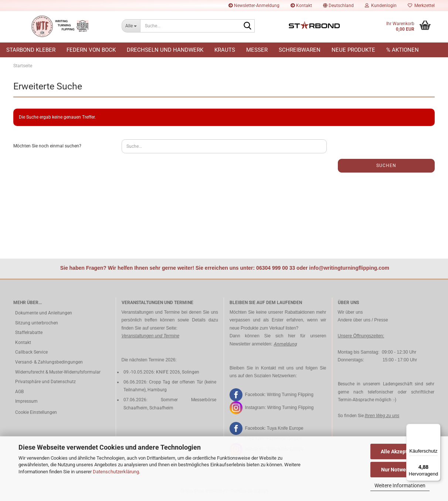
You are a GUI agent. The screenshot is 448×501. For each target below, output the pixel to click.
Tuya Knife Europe (285, 428)
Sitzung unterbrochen (37, 323)
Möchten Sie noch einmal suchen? (47, 146)
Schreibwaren (300, 50)
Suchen (386, 166)
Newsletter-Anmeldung (254, 6)
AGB (19, 392)
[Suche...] (131, 26)
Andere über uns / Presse (363, 320)
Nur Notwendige (400, 470)
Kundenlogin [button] (381, 6)
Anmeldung (285, 344)
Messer (257, 50)
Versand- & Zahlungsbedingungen (49, 362)
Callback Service (31, 352)
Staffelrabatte (29, 333)
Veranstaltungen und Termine (151, 336)
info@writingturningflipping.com (349, 268)
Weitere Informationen (400, 485)
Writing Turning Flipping (290, 394)
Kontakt (301, 6)
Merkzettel (421, 6)
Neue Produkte (353, 50)
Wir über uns (350, 312)
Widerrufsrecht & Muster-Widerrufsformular (58, 372)
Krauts (225, 50)
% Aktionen (403, 50)
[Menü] (436, 428)
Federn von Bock (91, 50)
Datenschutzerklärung (116, 472)
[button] (338, 6)
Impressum (26, 401)
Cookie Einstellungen (36, 412)
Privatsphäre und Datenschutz (45, 382)
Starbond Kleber (31, 50)
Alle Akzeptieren (400, 451)
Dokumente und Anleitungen (44, 313)
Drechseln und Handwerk (165, 50)
